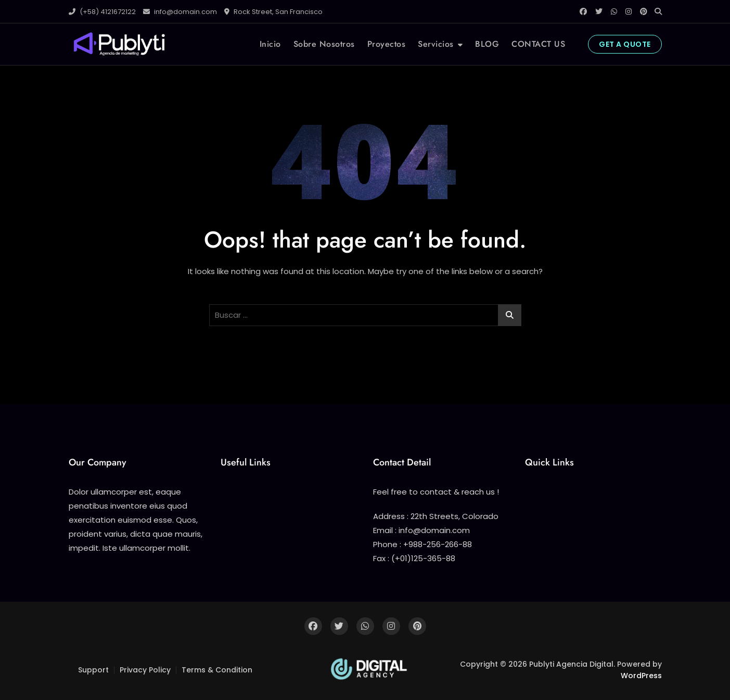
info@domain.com (180, 12)
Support (93, 670)
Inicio (270, 44)
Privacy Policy (145, 670)
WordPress (641, 676)
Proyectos (387, 44)
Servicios (436, 44)
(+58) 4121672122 (102, 12)
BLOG (487, 44)
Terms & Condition (217, 670)
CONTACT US (538, 44)
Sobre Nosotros (324, 44)
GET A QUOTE (625, 44)
